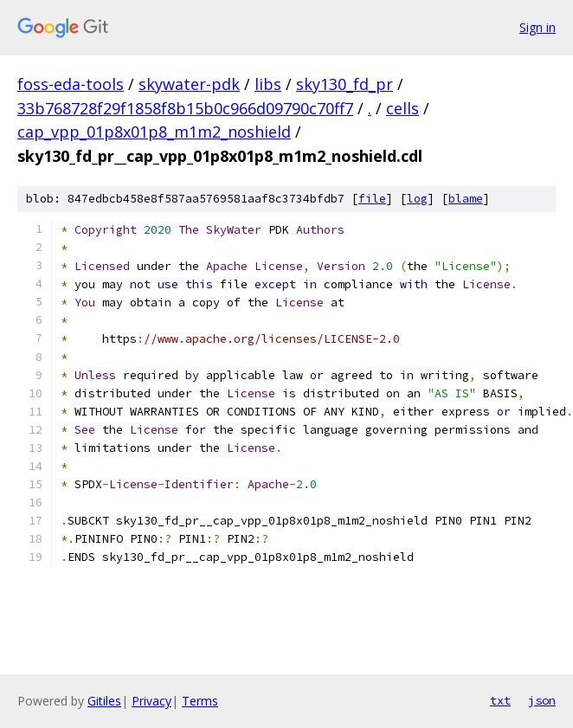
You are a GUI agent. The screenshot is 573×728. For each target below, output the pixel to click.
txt (500, 700)
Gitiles (104, 701)
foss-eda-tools (71, 84)
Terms (200, 701)
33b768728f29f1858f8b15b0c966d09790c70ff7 (185, 108)
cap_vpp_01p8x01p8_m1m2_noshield (154, 132)
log (417, 199)
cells (402, 108)
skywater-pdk (189, 84)
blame (466, 199)
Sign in (538, 27)
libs (268, 84)
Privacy (151, 701)
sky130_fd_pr (344, 84)
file (372, 199)
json (542, 700)
